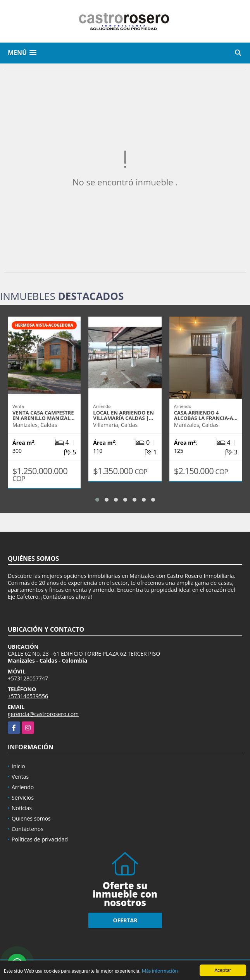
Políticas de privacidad (40, 839)
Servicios (23, 798)
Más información (160, 972)
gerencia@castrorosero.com (43, 714)
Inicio (18, 766)
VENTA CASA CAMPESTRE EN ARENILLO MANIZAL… (43, 415)
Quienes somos (31, 818)
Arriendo (23, 787)
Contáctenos (28, 829)
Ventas (20, 777)
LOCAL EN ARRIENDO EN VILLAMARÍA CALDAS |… (123, 415)
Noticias (22, 808)
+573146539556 (28, 696)
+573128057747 (28, 678)
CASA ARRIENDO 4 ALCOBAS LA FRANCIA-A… (206, 415)
